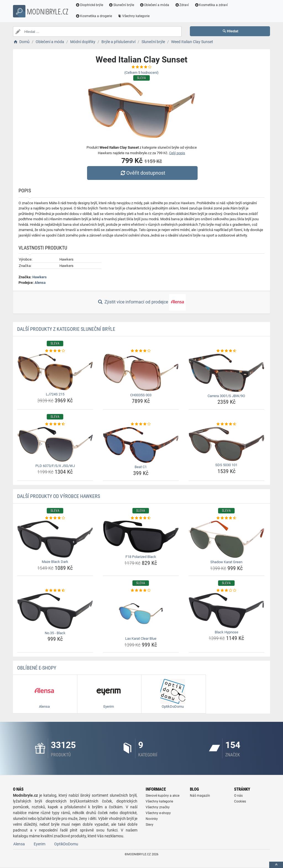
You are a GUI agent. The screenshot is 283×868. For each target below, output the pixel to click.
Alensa (40, 283)
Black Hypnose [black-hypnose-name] (226, 632)
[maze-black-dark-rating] (55, 518)
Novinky (152, 819)
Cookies (240, 801)
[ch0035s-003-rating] (141, 351)
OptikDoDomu (66, 844)
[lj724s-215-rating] (55, 351)
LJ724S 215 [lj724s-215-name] (55, 394)
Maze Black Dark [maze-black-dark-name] (55, 562)
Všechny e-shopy (158, 813)
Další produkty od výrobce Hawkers (59, 496)
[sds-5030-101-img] (226, 444)
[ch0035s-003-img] (141, 372)
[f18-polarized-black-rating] (141, 518)
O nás (238, 796)
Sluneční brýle (123, 5)
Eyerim (40, 844)
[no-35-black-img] (55, 611)
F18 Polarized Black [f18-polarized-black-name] (141, 557)
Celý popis (177, 153)
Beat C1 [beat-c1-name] (141, 467)
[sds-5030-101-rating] (226, 424)
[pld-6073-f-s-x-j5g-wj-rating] (55, 424)
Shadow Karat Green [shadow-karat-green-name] (226, 562)
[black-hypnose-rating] (226, 591)
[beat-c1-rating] (141, 424)
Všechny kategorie (135, 16)
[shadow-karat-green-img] (226, 539)
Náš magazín (200, 796)
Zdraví (184, 5)
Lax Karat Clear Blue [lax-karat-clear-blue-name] (141, 638)
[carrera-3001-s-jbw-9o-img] (226, 373)
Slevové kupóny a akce (163, 796)
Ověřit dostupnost (143, 173)
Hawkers (40, 277)
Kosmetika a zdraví (213, 5)
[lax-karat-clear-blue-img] (141, 614)
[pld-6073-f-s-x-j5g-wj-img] (55, 444)
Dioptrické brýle (91, 5)
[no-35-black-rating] (55, 591)
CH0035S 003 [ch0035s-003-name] (141, 395)
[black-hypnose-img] (226, 611)
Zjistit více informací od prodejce (141, 302)
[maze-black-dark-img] (55, 539)
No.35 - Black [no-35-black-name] (55, 633)
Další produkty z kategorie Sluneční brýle (66, 329)
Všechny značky (158, 807)
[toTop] (276, 865)
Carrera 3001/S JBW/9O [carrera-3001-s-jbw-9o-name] (226, 396)
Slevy (150, 825)
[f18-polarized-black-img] (141, 537)
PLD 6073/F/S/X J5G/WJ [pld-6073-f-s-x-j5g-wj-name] (55, 466)
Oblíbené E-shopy (37, 668)
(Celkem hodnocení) (141, 73)
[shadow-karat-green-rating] (226, 518)
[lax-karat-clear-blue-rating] (141, 591)
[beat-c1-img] (141, 445)
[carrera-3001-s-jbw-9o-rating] (226, 351)
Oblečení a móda (156, 5)
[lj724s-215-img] (55, 372)
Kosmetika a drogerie (96, 16)
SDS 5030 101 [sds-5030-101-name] (226, 465)
